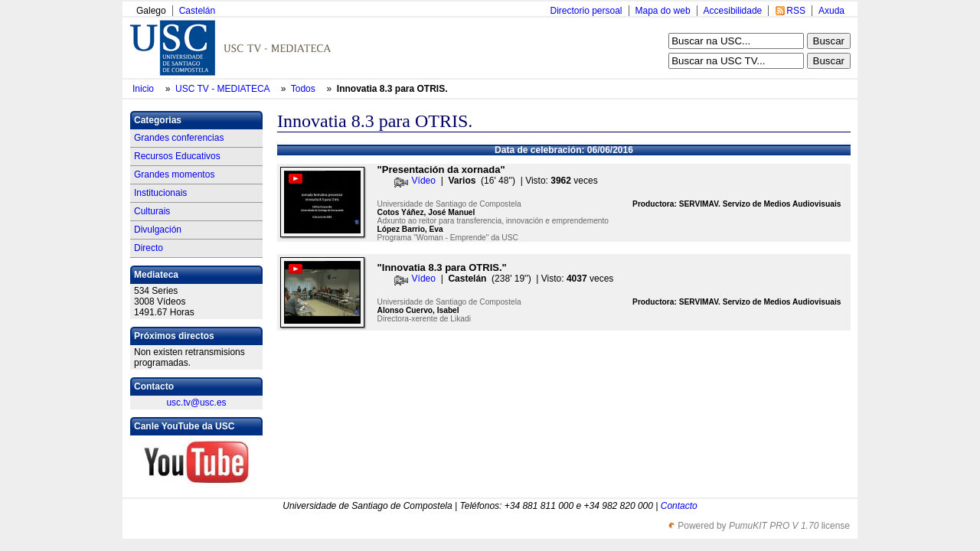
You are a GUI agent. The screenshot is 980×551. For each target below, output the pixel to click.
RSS (796, 11)
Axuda (831, 11)
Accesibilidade (733, 11)
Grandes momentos (174, 174)
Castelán (197, 11)
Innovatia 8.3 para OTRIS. (392, 89)
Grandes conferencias (179, 138)
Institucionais (160, 193)
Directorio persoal (586, 11)
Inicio (144, 89)
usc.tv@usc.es (196, 403)
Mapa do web (663, 11)
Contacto (679, 506)
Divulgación (158, 230)
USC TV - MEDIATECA (224, 89)
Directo (149, 248)
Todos (304, 89)
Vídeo (424, 181)
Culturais (152, 211)
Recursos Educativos (177, 156)
